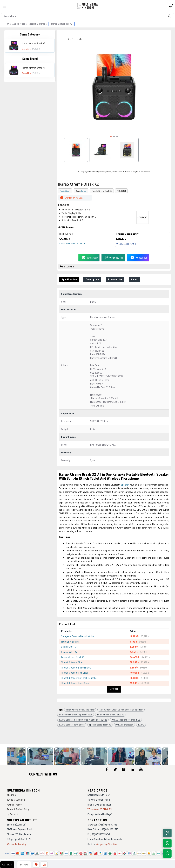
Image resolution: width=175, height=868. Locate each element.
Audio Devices (19, 24)
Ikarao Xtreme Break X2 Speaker (80, 710)
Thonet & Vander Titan (72, 662)
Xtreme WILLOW (69, 652)
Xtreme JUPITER (69, 647)
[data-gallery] (19, 756)
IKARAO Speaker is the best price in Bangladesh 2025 (83, 720)
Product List (115, 279)
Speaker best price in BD (100, 725)
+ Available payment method (73, 244)
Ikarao (42, 24)
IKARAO (141, 725)
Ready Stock (65, 191)
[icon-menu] (107, 769)
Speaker (32, 24)
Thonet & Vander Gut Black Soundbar (79, 678)
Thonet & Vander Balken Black (76, 667)
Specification (69, 279)
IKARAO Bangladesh (124, 725)
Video (134, 279)
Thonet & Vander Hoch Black (75, 683)
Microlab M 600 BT (70, 642)
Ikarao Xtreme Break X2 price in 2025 (76, 715)
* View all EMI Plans (126, 244)
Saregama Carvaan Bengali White (77, 636)
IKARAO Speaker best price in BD (126, 720)
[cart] (171, 6)
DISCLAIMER (68, 266)
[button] (111, 136)
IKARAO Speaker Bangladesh (72, 725)
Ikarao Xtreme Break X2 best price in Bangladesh (121, 710)
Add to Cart (7, 865)
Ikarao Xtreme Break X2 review (110, 715)
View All (114, 689)
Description (92, 279)
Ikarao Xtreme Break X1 (33, 43)
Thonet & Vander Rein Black (75, 673)
